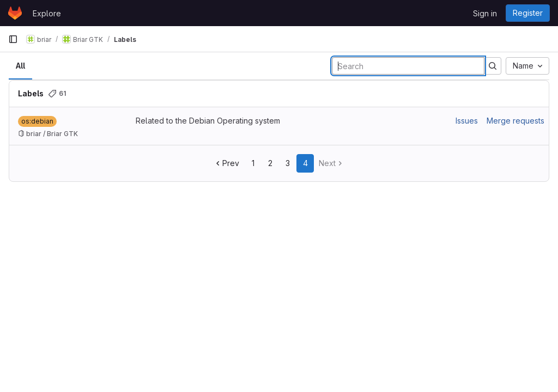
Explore (47, 13)
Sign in (485, 13)
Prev (226, 163)
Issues (467, 121)
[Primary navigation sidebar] (13, 39)
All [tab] (20, 66)
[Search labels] (408, 66)
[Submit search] (493, 66)
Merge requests (515, 121)
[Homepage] (15, 13)
